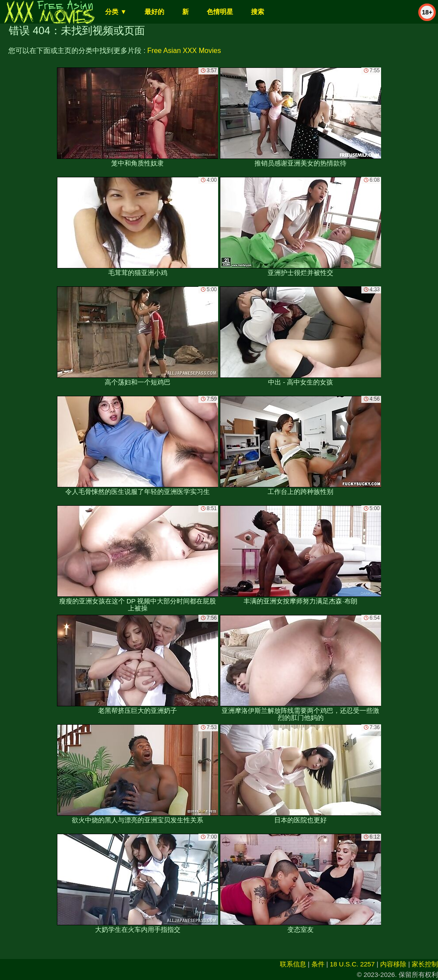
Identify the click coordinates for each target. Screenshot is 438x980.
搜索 (258, 12)
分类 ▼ (116, 12)
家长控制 (425, 964)
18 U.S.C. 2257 (352, 964)
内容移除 (393, 964)
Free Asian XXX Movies (184, 51)
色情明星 (220, 12)
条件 (318, 964)
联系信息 (293, 964)
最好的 (154, 12)
